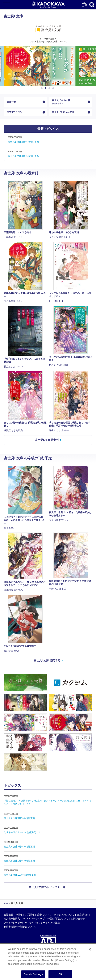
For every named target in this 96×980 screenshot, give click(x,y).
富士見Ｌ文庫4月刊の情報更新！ (25, 156)
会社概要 (8, 915)
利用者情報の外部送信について (20, 927)
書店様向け (83, 915)
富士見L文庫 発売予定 (47, 660)
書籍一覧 (11, 102)
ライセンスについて (64, 915)
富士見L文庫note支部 (63, 112)
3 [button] (50, 88)
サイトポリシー (37, 923)
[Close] (90, 955)
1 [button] (42, 88)
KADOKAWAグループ (34, 919)
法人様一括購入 (12, 919)
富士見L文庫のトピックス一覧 (47, 887)
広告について (44, 915)
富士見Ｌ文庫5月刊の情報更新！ (25, 142)
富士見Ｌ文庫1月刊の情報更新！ (21, 861)
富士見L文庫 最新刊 (47, 440)
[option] (48, 66)
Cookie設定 (54, 923)
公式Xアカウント (16, 112)
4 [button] (54, 88)
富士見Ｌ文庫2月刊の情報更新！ (21, 847)
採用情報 (30, 915)
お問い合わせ (78, 919)
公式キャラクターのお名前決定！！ (22, 832)
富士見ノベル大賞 (69, 102)
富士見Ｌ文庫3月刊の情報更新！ (21, 818)
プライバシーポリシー (15, 923)
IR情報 (19, 915)
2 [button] (46, 88)
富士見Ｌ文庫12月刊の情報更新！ (21, 875)
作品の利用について (58, 919)
